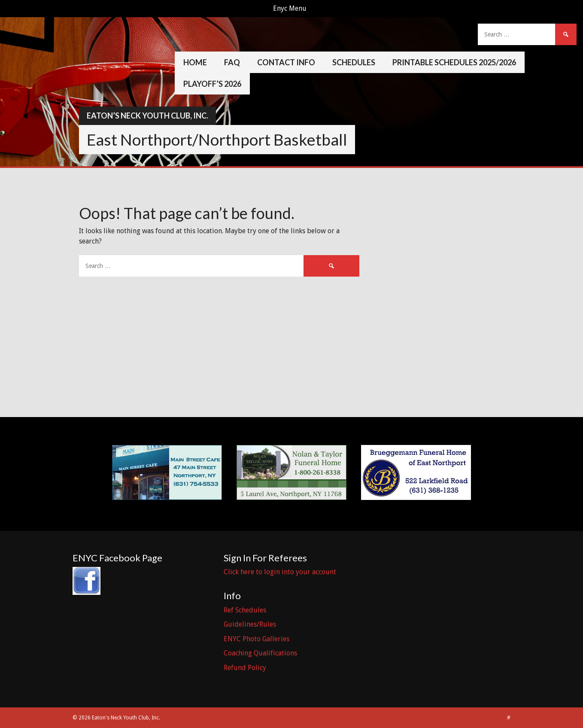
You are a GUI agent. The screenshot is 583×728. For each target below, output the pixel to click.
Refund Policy (245, 668)
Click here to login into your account (280, 572)
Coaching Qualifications (260, 653)
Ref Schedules (245, 610)
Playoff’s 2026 (212, 84)
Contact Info (286, 62)
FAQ (232, 62)
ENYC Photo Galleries (257, 639)
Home (195, 62)
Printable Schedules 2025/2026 (454, 62)
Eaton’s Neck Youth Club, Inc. (147, 116)
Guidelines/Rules (250, 624)
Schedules (354, 62)
